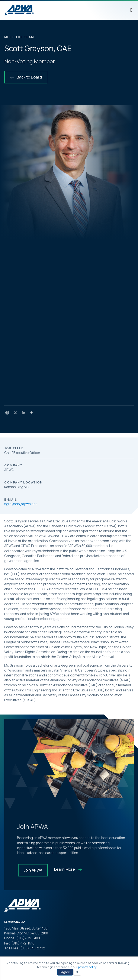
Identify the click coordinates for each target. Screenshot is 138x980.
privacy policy (87, 967)
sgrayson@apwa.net (21, 504)
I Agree (65, 972)
